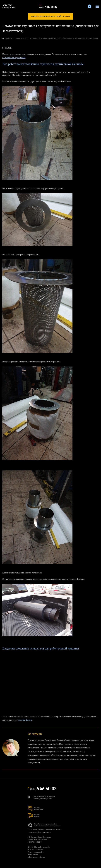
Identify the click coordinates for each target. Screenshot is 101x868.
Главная (9, 38)
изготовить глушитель (14, 57)
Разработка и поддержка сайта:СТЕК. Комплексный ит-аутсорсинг (47, 825)
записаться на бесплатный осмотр (50, 16)
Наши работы (21, 38)
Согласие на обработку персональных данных (45, 829)
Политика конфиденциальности (39, 832)
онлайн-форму (25, 720)
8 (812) (48, 7)
